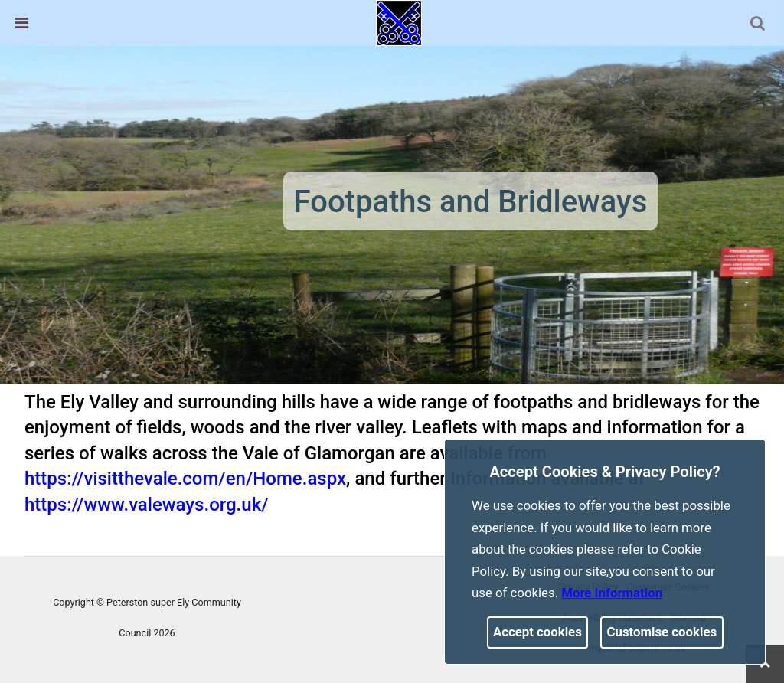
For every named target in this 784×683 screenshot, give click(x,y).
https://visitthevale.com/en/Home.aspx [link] (185, 479)
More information (612, 593)
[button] (759, 25)
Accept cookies (537, 632)
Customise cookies (662, 632)
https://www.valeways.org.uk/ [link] (147, 505)
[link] (399, 22)
